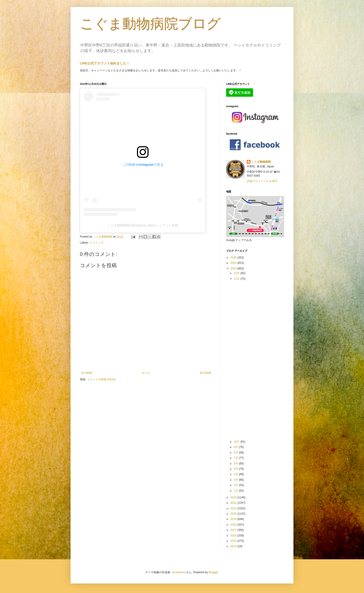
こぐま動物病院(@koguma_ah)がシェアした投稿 (143, 225)
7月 (236, 458)
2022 (234, 503)
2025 (234, 263)
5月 (236, 469)
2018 (234, 525)
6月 (236, 464)
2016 (234, 536)
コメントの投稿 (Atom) (101, 379)
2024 (234, 268)
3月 (236, 480)
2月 (236, 485)
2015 (234, 541)
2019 (234, 519)
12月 (237, 273)
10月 (237, 442)
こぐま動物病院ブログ (150, 24)
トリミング (97, 243)
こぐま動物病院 (261, 162)
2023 (234, 497)
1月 (236, 491)
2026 (234, 258)
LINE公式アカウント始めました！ (105, 63)
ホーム (146, 373)
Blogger (213, 572)
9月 (236, 447)
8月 (236, 453)
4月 (236, 474)
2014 (234, 546)
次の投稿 (87, 373)
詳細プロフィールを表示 (262, 181)
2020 (234, 514)
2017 (234, 530)
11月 (237, 279)
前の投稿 (205, 373)
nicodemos (179, 572)
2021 (234, 508)
